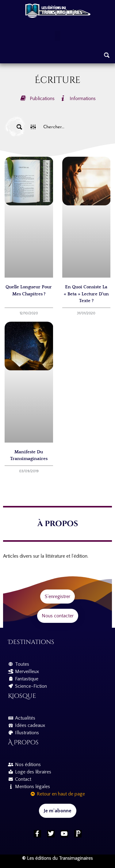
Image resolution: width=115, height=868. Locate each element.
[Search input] (72, 127)
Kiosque (22, 696)
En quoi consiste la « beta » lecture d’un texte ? (86, 294)
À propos (23, 742)
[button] (57, 36)
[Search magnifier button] (107, 55)
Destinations (31, 642)
